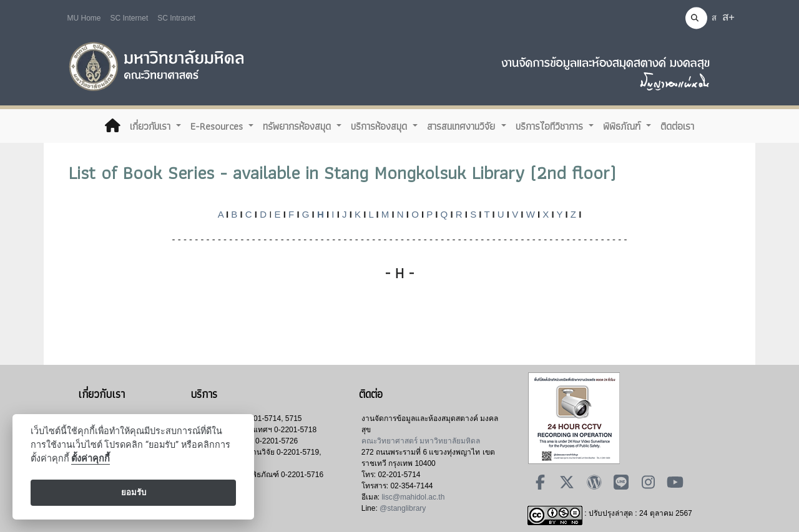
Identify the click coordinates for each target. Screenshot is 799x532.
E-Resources (218, 126)
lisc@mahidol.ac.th (413, 497)
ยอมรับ (134, 492)
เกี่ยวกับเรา (152, 126)
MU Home (84, 18)
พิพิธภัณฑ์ (623, 126)
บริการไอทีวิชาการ (551, 126)
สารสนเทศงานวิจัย (463, 126)
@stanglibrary (403, 508)
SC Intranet (176, 18)
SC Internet (130, 18)
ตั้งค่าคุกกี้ (91, 459)
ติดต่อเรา (677, 126)
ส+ (728, 17)
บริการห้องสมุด (380, 126)
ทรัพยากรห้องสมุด (298, 126)
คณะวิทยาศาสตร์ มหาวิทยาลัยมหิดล (421, 441)
